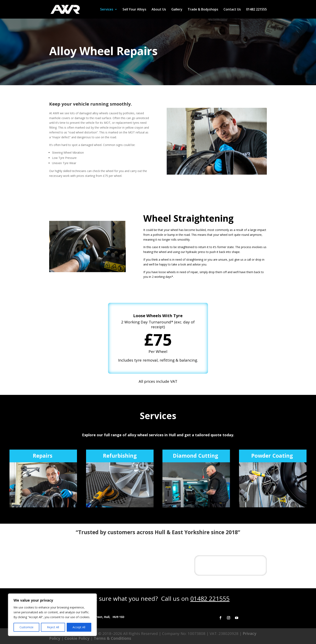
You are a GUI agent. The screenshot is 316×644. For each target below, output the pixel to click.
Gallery (177, 10)
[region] (52, 615)
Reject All (53, 627)
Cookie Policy (77, 638)
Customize (27, 627)
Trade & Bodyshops (203, 10)
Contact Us (232, 10)
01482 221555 (256, 10)
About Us (159, 10)
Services (107, 10)
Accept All (79, 627)
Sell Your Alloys (134, 10)
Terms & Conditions (112, 638)
